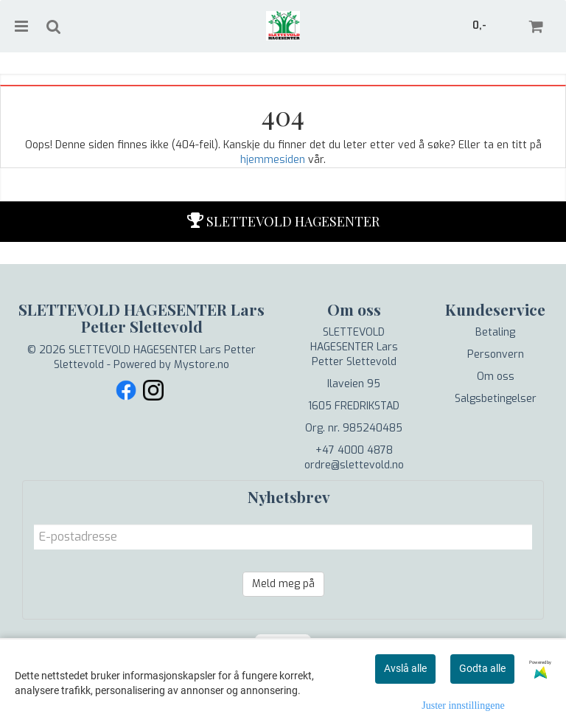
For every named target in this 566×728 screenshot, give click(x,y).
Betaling (495, 332)
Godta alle (482, 668)
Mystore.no (202, 365)
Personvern (496, 354)
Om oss (496, 377)
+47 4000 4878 (354, 450)
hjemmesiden (273, 160)
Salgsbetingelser (496, 399)
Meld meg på (283, 584)
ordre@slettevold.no (354, 465)
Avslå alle (405, 668)
